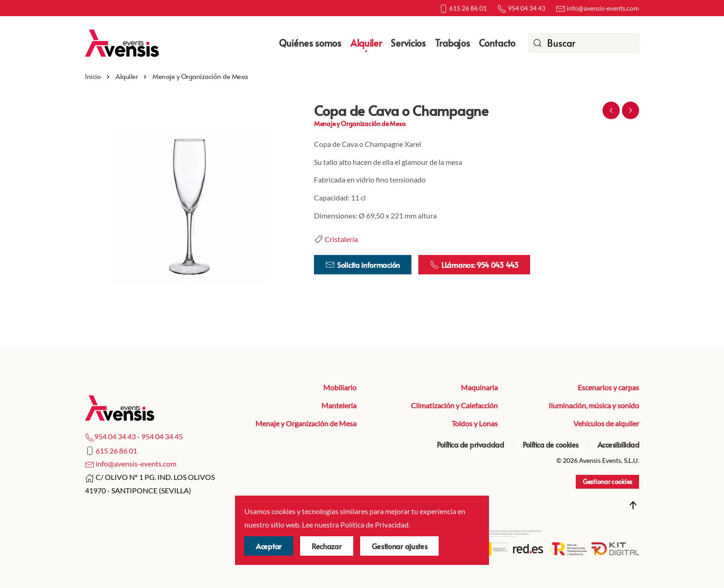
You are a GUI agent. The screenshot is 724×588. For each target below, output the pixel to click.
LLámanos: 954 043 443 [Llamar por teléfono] (474, 265)
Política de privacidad (470, 444)
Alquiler (366, 43)
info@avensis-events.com (597, 8)
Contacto (497, 43)
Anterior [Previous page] (611, 110)
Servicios (408, 43)
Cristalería (341, 239)
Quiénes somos (310, 43)
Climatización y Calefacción (454, 405)
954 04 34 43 (521, 8)
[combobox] (584, 43)
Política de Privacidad (374, 524)
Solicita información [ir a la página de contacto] (363, 265)
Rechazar (327, 546)
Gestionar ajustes (400, 546)
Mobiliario (340, 387)
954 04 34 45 (162, 436)
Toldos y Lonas (475, 423)
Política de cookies (551, 444)
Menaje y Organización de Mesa (306, 423)
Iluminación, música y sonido (594, 405)
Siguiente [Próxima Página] (630, 110)
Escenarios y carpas (608, 387)
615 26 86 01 (463, 8)
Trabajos (452, 43)
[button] (190, 205)
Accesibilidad (618, 444)
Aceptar (269, 546)
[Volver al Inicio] (122, 43)
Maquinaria (479, 387)
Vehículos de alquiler (606, 423)
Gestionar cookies (607, 482)
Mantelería (339, 405)
